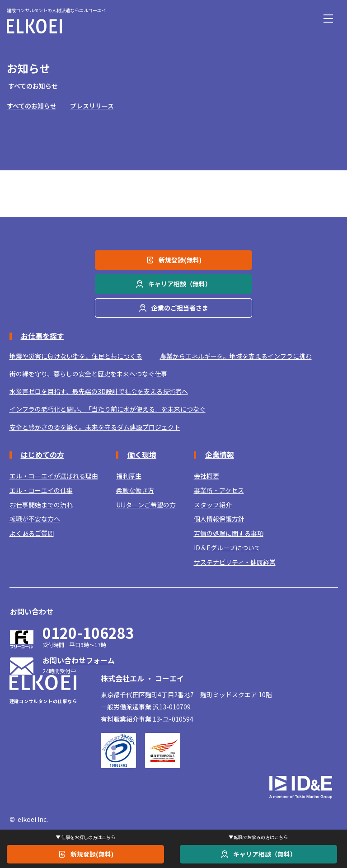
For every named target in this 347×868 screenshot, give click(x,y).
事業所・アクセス (219, 490)
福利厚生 (129, 476)
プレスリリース (92, 106)
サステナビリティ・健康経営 (235, 562)
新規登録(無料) (92, 854)
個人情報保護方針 (219, 519)
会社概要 (206, 476)
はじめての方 (42, 455)
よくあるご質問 (32, 533)
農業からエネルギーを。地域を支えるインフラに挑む (236, 356)
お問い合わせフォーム (79, 660)
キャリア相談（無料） (265, 854)
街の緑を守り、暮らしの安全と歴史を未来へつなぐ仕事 (88, 374)
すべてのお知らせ (32, 106)
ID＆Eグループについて (227, 548)
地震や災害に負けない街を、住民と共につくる (76, 356)
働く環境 (142, 455)
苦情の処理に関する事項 (229, 533)
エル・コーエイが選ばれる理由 (54, 476)
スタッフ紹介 (213, 505)
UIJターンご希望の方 (146, 505)
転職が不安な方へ (35, 519)
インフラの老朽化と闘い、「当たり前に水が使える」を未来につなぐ (108, 409)
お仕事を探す (42, 336)
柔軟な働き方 (135, 490)
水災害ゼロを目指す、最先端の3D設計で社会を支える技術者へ (99, 392)
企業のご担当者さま (180, 307)
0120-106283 (88, 633)
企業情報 (220, 455)
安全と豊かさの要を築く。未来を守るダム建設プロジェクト (95, 427)
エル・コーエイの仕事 (41, 490)
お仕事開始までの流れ (41, 505)
